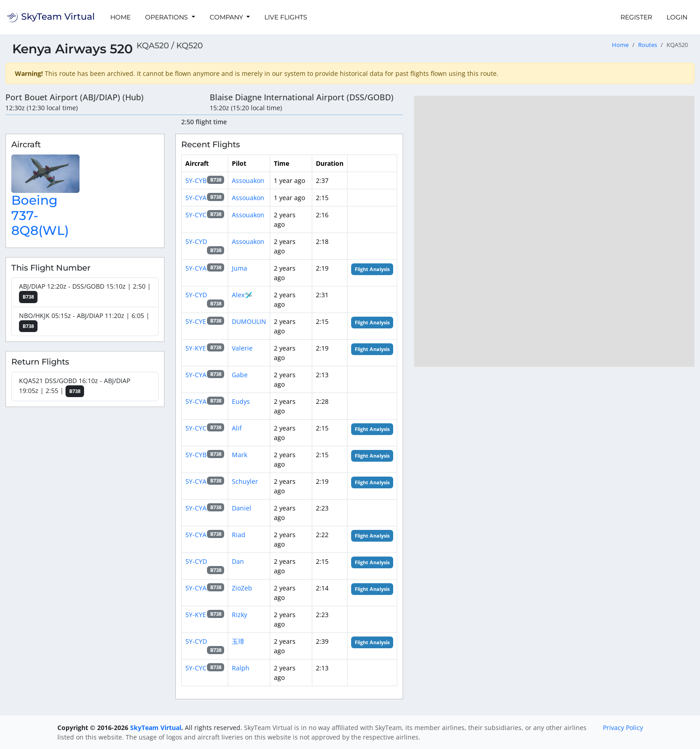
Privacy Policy (623, 728)
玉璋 (238, 641)
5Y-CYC (196, 215)
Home (120, 17)
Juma (240, 268)
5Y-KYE (196, 348)
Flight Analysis (372, 269)
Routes (648, 45)
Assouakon (248, 180)
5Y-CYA (196, 198)
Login (677, 17)
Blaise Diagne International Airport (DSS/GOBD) (302, 97)
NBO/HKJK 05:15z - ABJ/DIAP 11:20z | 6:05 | (84, 322)
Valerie (242, 348)
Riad (239, 535)
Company (227, 17)
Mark (240, 455)
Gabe (240, 375)
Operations (167, 17)
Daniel (242, 508)
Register (636, 17)
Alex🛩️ (242, 295)
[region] (554, 231)
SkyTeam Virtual (156, 728)
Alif (237, 428)
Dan (238, 561)
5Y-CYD (196, 241)
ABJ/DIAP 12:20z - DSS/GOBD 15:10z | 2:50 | (85, 293)
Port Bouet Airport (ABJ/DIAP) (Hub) (75, 97)
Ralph (241, 668)
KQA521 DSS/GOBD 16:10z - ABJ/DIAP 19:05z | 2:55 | (75, 387)
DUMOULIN (249, 321)
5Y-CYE (196, 321)
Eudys (241, 401)
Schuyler (245, 481)
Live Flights (286, 17)
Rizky (240, 615)
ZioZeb (242, 588)
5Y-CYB (196, 180)
